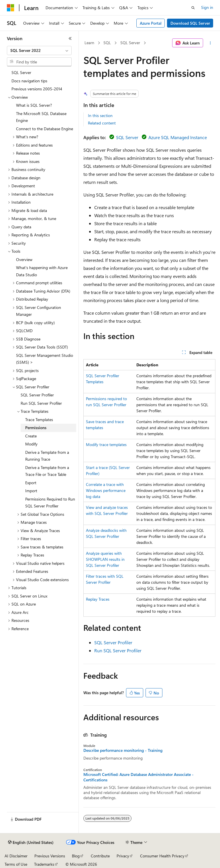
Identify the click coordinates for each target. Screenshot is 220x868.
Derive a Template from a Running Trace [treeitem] (47, 456)
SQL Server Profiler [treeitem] (37, 395)
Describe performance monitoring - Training (123, 750)
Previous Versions (50, 856)
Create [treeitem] (31, 436)
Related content (102, 123)
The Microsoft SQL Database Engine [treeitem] (41, 117)
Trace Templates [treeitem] (39, 420)
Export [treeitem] (31, 483)
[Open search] (193, 8)
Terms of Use (16, 864)
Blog (76, 856)
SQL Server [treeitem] (21, 72)
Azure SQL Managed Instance (178, 137)
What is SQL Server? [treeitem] (34, 105)
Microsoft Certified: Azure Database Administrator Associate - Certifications (139, 777)
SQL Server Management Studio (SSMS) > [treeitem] (45, 359)
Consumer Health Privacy (162, 856)
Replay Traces (98, 599)
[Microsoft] (11, 8)
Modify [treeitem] (31, 444)
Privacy (123, 856)
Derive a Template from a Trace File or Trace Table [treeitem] (47, 471)
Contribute (100, 856)
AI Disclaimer (16, 856)
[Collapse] (70, 38)
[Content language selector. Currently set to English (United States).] (31, 842)
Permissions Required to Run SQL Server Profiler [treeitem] (50, 503)
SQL (107, 43)
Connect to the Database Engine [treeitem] (45, 129)
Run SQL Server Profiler (118, 650)
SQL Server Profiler (113, 642)
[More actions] (210, 43)
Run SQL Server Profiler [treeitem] (41, 403)
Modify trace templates (106, 444)
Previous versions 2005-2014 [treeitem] (37, 89)
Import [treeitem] (31, 491)
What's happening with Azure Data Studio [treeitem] (42, 271)
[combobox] (39, 50)
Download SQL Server (190, 23)
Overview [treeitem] (24, 259)
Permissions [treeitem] (36, 428)
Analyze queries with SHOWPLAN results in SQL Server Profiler (105, 559)
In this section (100, 115)
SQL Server (130, 43)
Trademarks (44, 864)
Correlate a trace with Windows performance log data (106, 490)
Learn (89, 43)
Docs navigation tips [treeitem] (29, 81)
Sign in (207, 7)
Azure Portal (151, 23)
